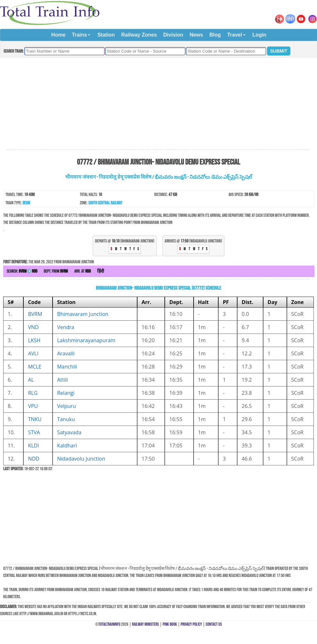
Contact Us (214, 624)
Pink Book (170, 624)
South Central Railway (105, 203)
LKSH (34, 340)
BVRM (35, 314)
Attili (63, 380)
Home (58, 35)
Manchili (67, 367)
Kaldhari (67, 445)
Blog (215, 35)
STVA (34, 432)
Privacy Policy (192, 624)
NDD (33, 459)
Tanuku (66, 419)
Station (106, 35)
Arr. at (83, 271)
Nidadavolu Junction (81, 459)
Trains (79, 35)
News (196, 35)
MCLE (35, 367)
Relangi (66, 393)
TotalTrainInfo (109, 624)
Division (173, 35)
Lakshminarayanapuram (86, 340)
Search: (22, 271)
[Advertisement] (158, 104)
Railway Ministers (146, 624)
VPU (33, 406)
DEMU (26, 203)
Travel (235, 35)
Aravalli (66, 353)
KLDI (33, 445)
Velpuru (67, 406)
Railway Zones (139, 35)
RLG (33, 393)
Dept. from (56, 271)
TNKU (35, 419)
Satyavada (69, 432)
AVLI (33, 353)
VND (33, 327)
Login (260, 35)
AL (31, 380)
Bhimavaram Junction (83, 314)
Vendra (66, 327)
